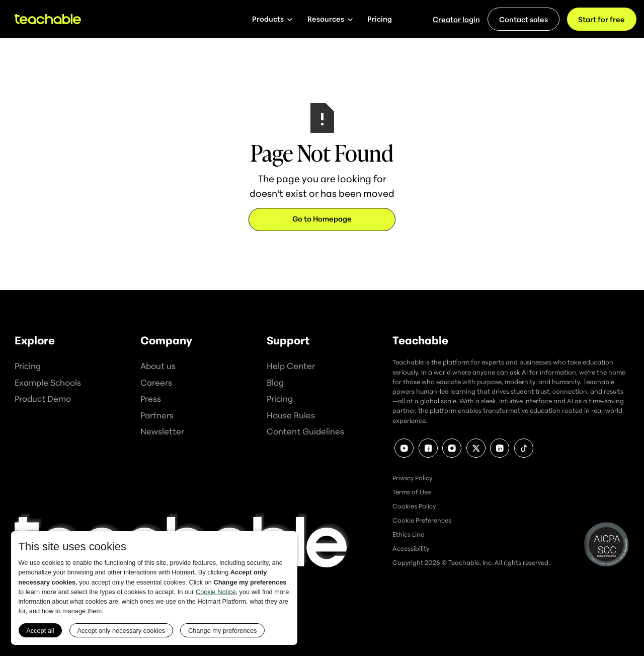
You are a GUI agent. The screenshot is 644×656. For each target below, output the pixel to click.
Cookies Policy (414, 506)
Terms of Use (412, 492)
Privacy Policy (412, 478)
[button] (272, 19)
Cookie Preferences (422, 520)
